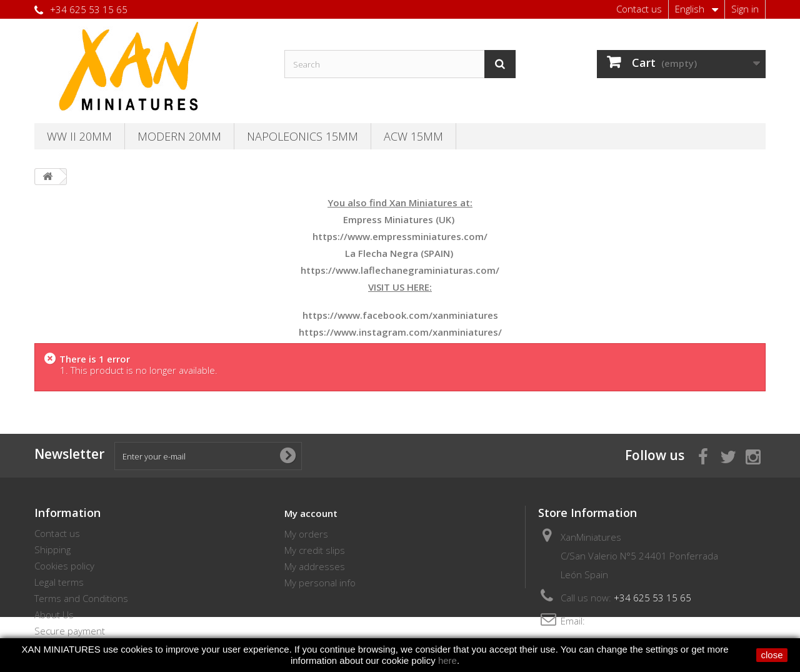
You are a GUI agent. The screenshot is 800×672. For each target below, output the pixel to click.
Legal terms (59, 582)
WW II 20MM (79, 136)
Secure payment (70, 631)
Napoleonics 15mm (302, 136)
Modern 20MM (179, 136)
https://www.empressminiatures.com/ (400, 236)
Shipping (52, 549)
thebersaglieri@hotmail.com (647, 621)
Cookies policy (64, 566)
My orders (306, 534)
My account (311, 513)
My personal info (320, 583)
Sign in (745, 9)
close (772, 655)
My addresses (315, 566)
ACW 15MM (413, 136)
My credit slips (315, 550)
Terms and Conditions (81, 598)
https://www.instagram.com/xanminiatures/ (400, 332)
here (447, 660)
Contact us (639, 9)
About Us (54, 614)
